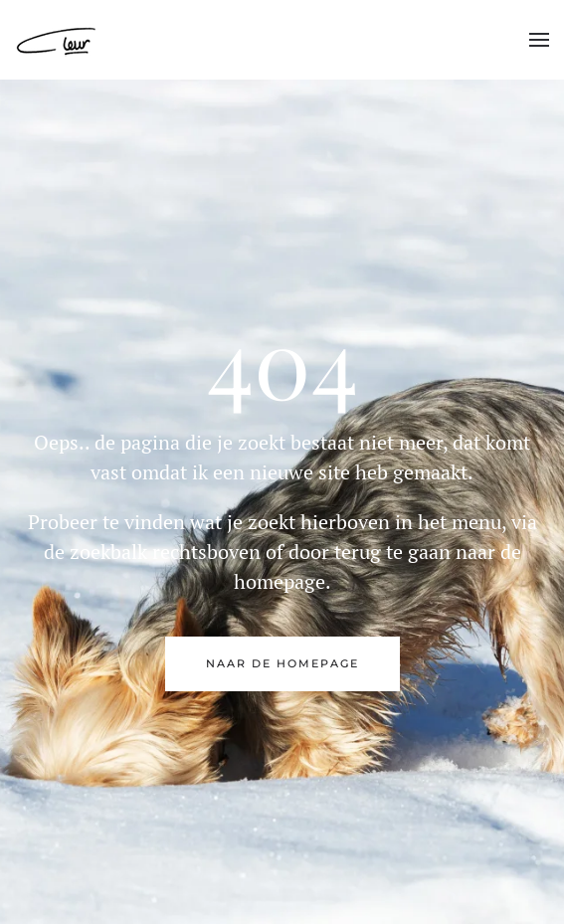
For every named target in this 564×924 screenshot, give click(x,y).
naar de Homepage (282, 663)
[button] (539, 40)
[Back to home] (57, 40)
